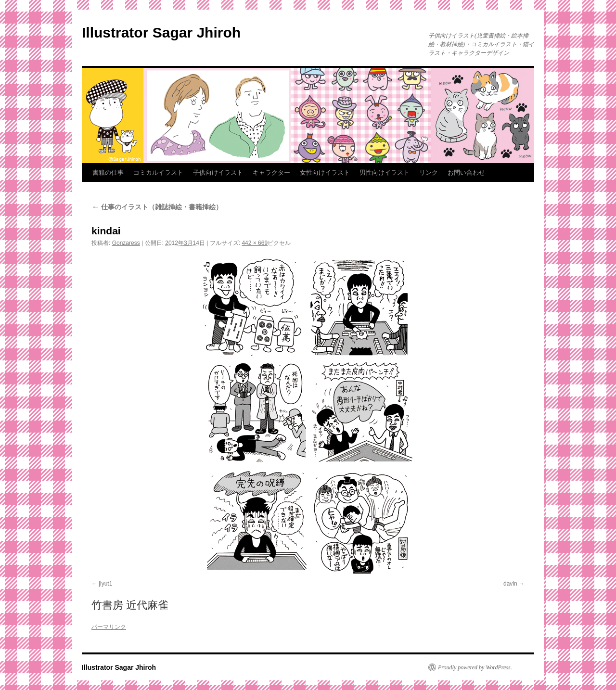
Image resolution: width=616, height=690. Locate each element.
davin (510, 584)
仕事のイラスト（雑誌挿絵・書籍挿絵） (157, 207)
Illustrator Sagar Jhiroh (161, 32)
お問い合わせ (466, 172)
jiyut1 (105, 584)
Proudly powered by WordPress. (475, 667)
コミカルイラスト (158, 172)
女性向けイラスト (325, 172)
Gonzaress (126, 243)
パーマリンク (109, 627)
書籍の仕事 (108, 172)
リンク (429, 172)
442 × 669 (255, 243)
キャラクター (271, 172)
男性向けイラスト (385, 172)
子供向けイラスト (218, 172)
